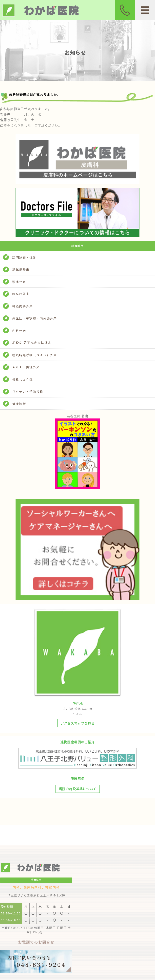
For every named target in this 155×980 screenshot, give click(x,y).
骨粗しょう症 (23, 380)
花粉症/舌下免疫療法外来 (32, 343)
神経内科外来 (23, 306)
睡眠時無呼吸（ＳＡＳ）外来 (35, 355)
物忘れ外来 (21, 294)
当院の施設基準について (78, 789)
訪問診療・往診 (24, 257)
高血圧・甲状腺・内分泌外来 (35, 318)
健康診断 (19, 404)
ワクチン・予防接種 (28, 392)
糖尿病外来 (21, 270)
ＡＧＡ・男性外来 (26, 367)
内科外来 (19, 331)
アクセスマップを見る (78, 723)
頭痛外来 (19, 282)
